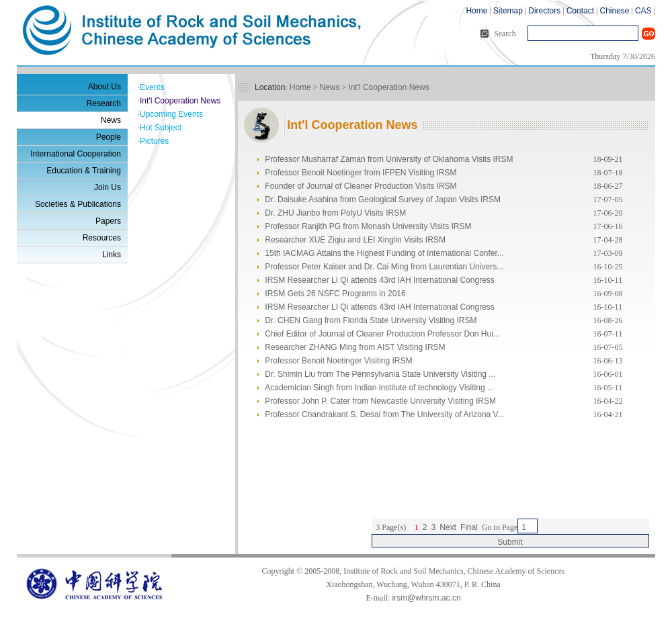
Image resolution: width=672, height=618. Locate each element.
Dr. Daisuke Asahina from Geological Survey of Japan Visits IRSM (383, 200)
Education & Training (84, 171)
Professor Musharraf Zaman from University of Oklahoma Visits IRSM (389, 159)
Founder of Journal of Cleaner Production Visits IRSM (361, 186)
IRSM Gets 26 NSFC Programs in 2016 (335, 294)
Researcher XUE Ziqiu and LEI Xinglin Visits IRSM (355, 240)
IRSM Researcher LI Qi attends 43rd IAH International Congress (380, 280)
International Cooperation (76, 154)
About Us (104, 87)
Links (112, 255)
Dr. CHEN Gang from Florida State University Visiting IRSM (371, 320)
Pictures (154, 141)
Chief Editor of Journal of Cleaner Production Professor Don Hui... (382, 334)
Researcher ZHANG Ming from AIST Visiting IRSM (355, 347)
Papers (108, 221)
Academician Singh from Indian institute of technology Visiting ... (379, 388)
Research (104, 103)
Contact (580, 11)
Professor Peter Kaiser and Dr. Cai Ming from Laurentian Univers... (384, 267)
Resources (102, 238)
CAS (643, 11)
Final (469, 527)
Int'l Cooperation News (180, 101)
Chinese (614, 11)
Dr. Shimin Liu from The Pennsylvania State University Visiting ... (380, 374)
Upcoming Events (171, 114)
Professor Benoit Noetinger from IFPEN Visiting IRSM (361, 173)
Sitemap (508, 11)
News (111, 120)
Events (152, 87)
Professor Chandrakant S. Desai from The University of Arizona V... (384, 414)
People (109, 137)
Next (448, 527)
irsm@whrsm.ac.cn (426, 598)
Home (476, 11)
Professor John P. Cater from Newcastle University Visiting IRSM (380, 401)
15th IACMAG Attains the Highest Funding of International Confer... (384, 253)
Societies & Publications (78, 204)
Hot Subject (161, 128)
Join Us (108, 187)
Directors (544, 11)
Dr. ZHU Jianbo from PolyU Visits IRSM (335, 213)
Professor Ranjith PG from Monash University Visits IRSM (368, 226)
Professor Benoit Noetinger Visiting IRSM (338, 361)
